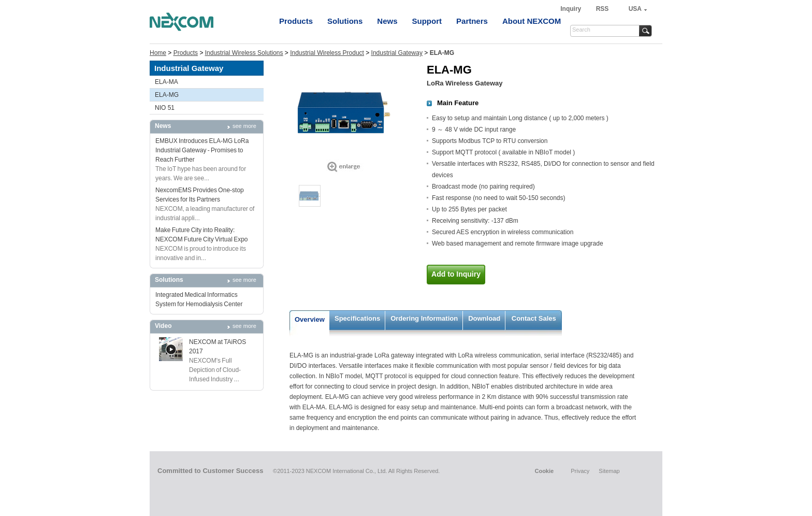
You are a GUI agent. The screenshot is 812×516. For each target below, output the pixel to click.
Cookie (544, 471)
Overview (310, 319)
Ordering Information (424, 318)
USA (635, 9)
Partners (472, 21)
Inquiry (571, 9)
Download (484, 318)
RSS (603, 9)
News (387, 21)
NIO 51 (165, 108)
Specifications (357, 318)
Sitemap (609, 471)
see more (244, 126)
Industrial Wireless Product (327, 53)
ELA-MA (166, 82)
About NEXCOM (532, 21)
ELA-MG (167, 95)
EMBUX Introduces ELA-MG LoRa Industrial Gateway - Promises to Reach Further (202, 150)
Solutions (345, 21)
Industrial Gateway (397, 53)
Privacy (580, 471)
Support (427, 21)
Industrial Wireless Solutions (244, 53)
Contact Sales (534, 318)
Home (158, 53)
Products (296, 21)
